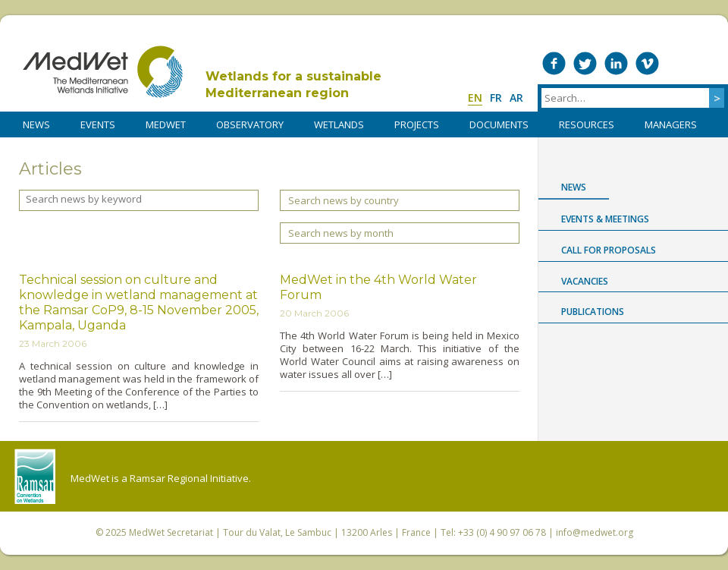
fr (496, 98)
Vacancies (585, 281)
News (574, 187)
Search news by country (344, 200)
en (475, 98)
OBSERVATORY (250, 124)
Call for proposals (609, 250)
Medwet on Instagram (678, 63)
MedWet (103, 72)
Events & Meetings (605, 219)
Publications (593, 312)
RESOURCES (587, 124)
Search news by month (341, 233)
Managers (671, 124)
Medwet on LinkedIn (616, 63)
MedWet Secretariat (171, 532)
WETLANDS (339, 124)
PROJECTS (417, 124)
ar (516, 98)
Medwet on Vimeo (647, 63)
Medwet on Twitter (585, 63)
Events (98, 124)
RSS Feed (709, 63)
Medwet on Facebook (554, 63)
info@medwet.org (595, 532)
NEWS (36, 124)
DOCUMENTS (499, 124)
